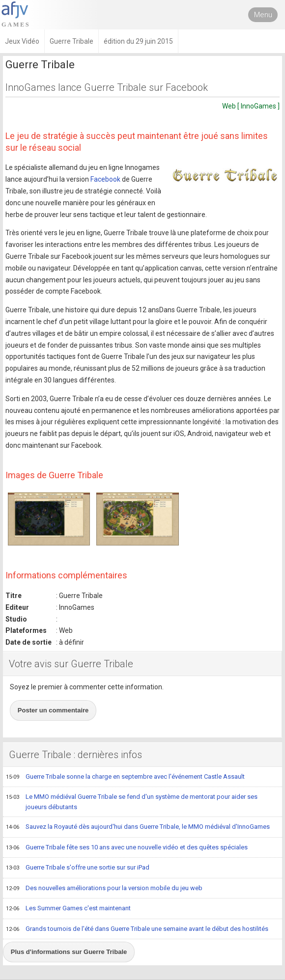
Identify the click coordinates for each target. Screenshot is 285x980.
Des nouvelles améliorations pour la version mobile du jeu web (104, 889)
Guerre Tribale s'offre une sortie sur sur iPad (78, 868)
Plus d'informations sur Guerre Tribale (69, 952)
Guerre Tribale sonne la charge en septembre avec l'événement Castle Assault (125, 777)
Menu (263, 15)
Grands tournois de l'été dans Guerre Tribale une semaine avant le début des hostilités (137, 929)
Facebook (105, 179)
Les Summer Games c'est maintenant (68, 909)
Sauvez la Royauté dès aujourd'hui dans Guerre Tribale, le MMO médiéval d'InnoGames (138, 827)
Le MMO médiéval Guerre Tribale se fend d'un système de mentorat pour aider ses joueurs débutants (132, 802)
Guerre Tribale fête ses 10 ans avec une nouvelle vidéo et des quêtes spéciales (127, 848)
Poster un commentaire (53, 710)
